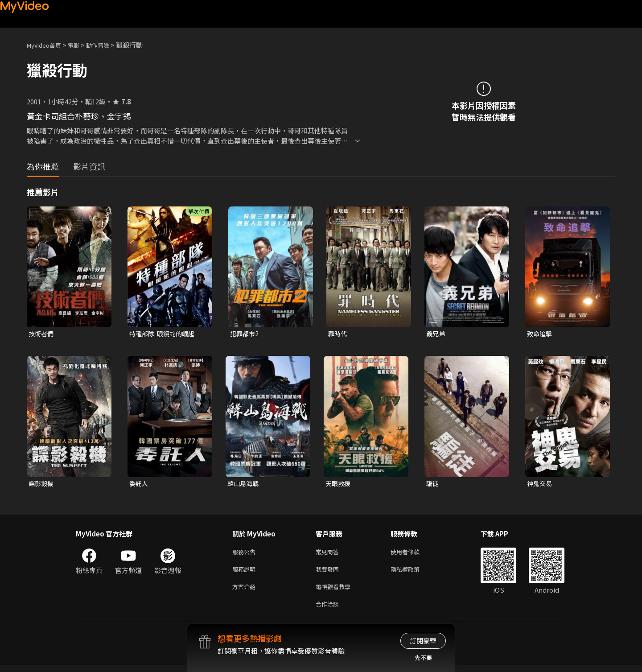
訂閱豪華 (423, 641)
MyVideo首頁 (47, 45)
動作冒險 (107, 45)
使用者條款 (413, 554)
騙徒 (433, 484)
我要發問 (329, 573)
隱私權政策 (413, 573)
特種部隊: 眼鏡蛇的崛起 (164, 334)
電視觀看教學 (336, 592)
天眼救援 (339, 484)
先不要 (423, 658)
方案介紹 (246, 592)
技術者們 (42, 334)
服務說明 (246, 573)
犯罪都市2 (245, 334)
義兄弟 (436, 334)
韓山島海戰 (244, 484)
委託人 (139, 484)
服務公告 (246, 554)
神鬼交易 (540, 484)
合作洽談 (329, 610)
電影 (81, 45)
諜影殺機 (42, 484)
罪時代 (338, 334)
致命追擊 (540, 334)
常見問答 (329, 554)
